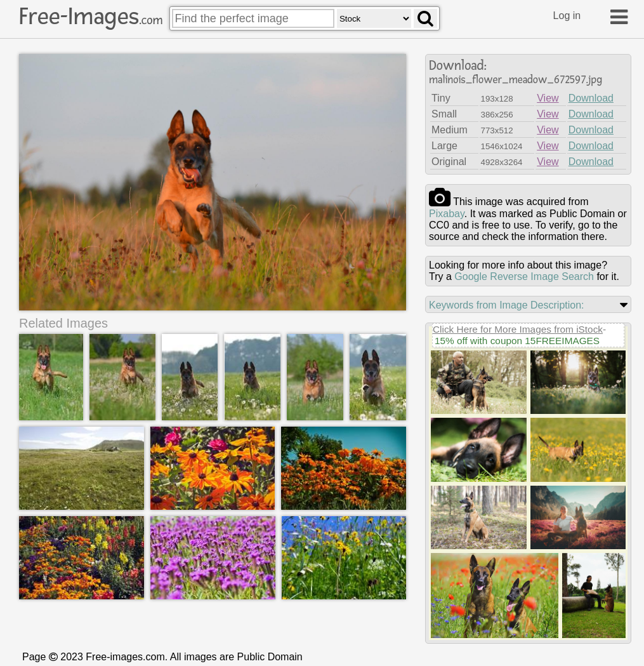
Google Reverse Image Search (524, 276)
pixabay (447, 214)
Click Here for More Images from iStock (518, 329)
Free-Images (91, 17)
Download (591, 98)
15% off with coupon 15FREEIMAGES (517, 341)
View (548, 98)
